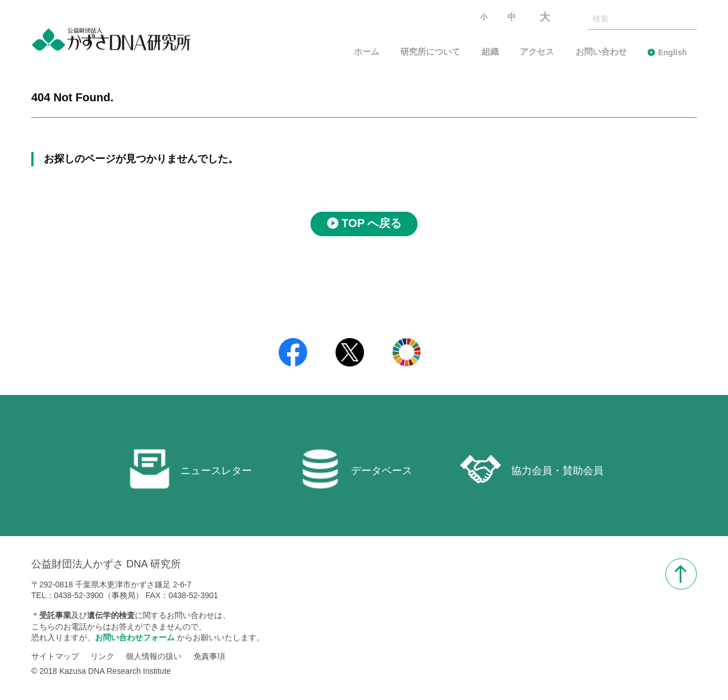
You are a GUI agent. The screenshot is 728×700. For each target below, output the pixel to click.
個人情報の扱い (154, 656)
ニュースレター (191, 469)
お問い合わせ (601, 52)
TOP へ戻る (372, 224)
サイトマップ (55, 656)
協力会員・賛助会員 (532, 469)
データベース (356, 469)
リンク (102, 656)
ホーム (367, 52)
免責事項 (209, 656)
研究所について (430, 52)
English (673, 52)
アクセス (537, 52)
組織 (490, 52)
